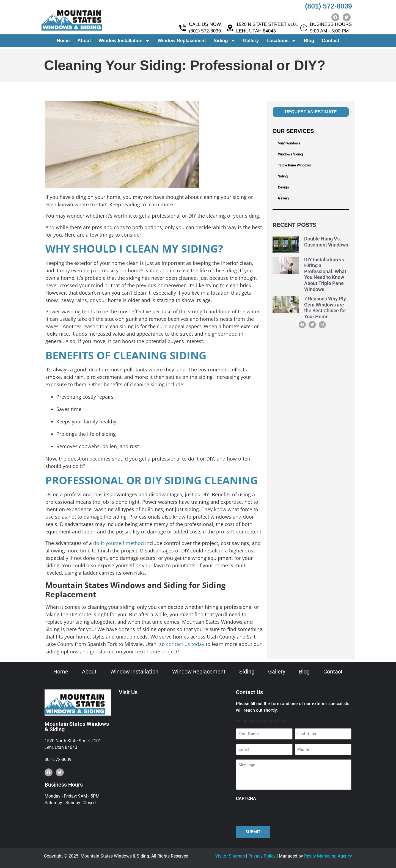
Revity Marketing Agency (328, 856)
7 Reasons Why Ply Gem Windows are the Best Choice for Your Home (325, 308)
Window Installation (124, 43)
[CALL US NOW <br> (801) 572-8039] (183, 30)
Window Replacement (182, 43)
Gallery (251, 43)
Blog (309, 43)
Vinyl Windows (289, 143)
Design (283, 187)
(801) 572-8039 (328, 6)
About (84, 43)
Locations (281, 43)
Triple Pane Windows (295, 165)
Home (63, 43)
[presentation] (278, 814)
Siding (225, 43)
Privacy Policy (262, 856)
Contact (330, 43)
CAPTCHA (246, 799)
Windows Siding (290, 154)
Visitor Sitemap (230, 856)
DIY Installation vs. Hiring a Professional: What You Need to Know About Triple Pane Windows (325, 274)
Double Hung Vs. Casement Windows (326, 242)
